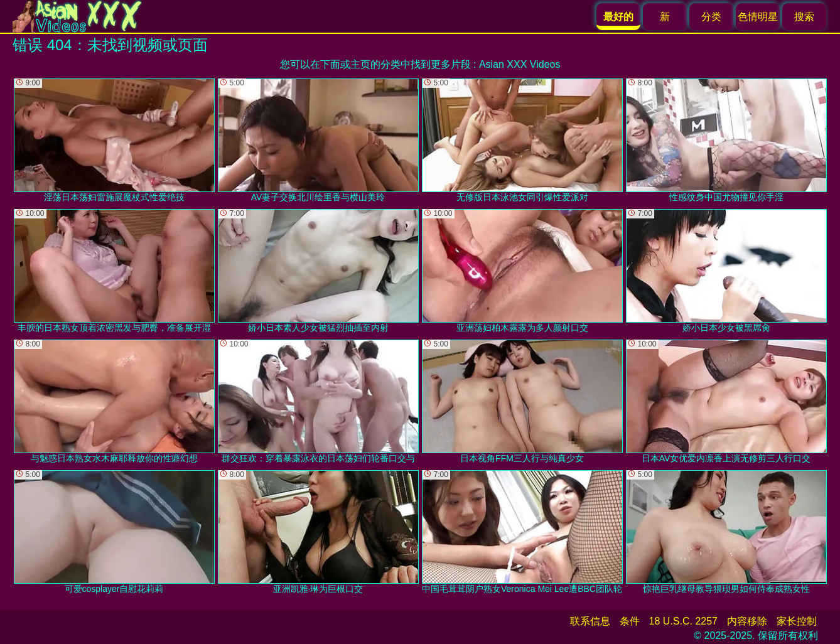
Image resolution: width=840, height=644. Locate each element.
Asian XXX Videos (520, 64)
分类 (711, 17)
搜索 (804, 17)
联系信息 (590, 621)
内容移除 (747, 621)
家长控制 (797, 621)
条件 (630, 621)
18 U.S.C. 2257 (683, 621)
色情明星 (758, 17)
